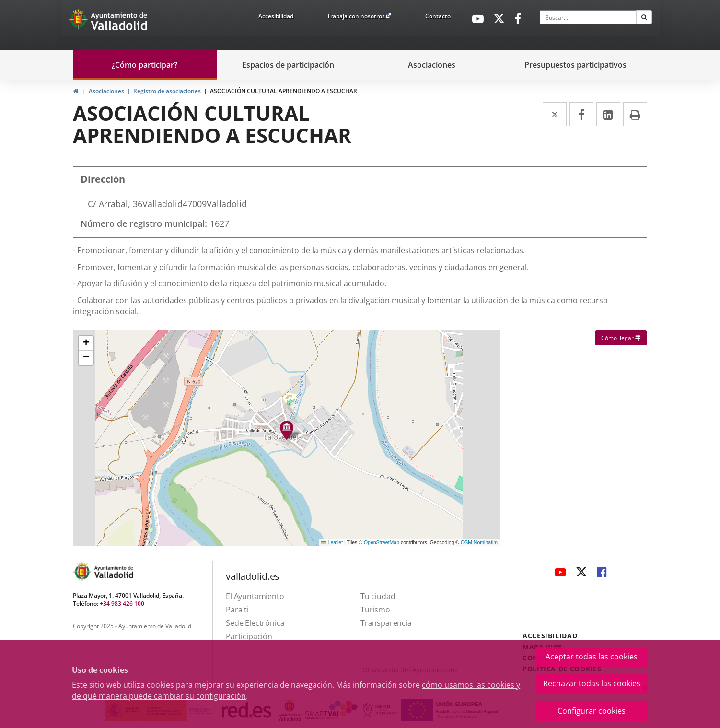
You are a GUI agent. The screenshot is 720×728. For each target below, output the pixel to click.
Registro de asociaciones (167, 91)
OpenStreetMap (382, 542)
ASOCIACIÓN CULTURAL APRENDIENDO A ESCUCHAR (284, 91)
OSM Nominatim (479, 542)
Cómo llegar (624, 338)
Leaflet (332, 542)
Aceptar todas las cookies (592, 657)
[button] (86, 343)
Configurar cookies (592, 711)
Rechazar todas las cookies (592, 683)
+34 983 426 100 (122, 604)
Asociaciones (106, 91)
